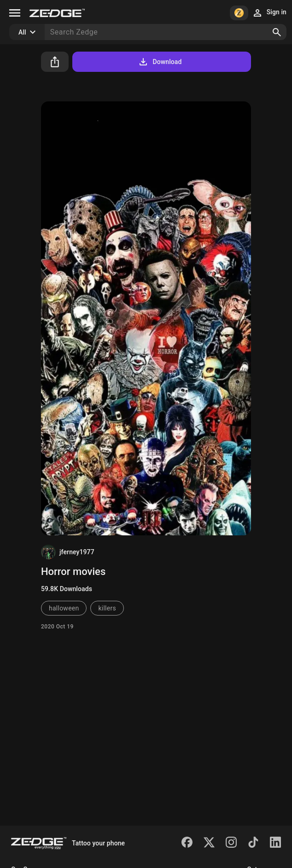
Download (160, 62)
